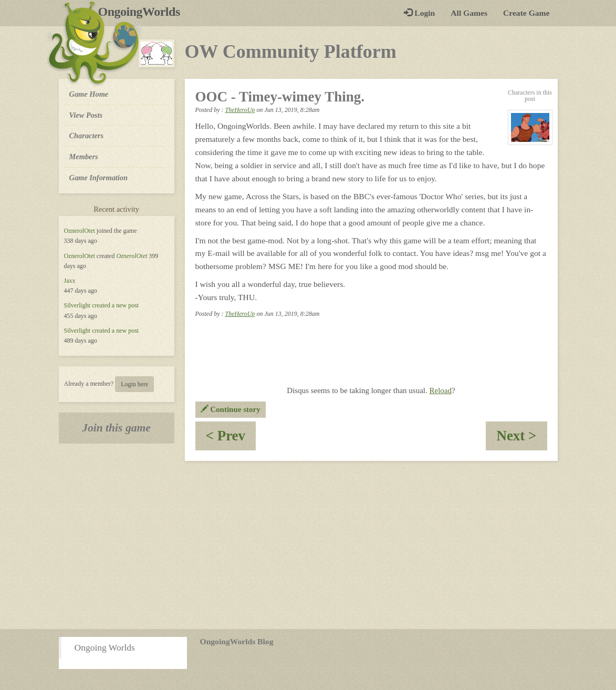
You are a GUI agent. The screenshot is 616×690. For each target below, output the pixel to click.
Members (84, 157)
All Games (469, 13)
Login (419, 13)
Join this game (116, 428)
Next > (521, 439)
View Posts (86, 115)
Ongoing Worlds (105, 647)
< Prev (231, 439)
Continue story (231, 409)
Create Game (526, 13)
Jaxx (70, 281)
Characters (86, 135)
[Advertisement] (308, 545)
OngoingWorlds (143, 12)
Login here (134, 384)
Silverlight (77, 305)
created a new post (115, 305)
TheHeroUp (240, 110)
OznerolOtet (80, 231)
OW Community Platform (291, 52)
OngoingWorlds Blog (237, 641)
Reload (441, 390)
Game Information (99, 178)
